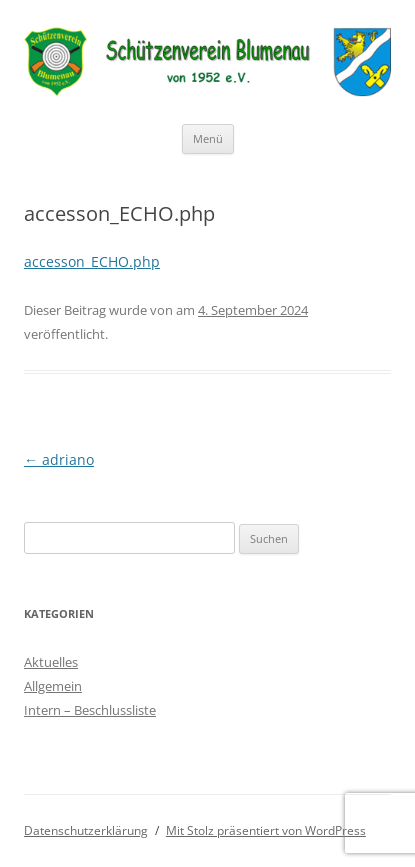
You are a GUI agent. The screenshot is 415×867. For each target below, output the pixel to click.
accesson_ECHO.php (92, 261)
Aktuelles (51, 662)
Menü (208, 138)
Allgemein (53, 686)
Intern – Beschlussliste (90, 710)
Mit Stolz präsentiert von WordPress (266, 830)
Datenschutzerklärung (86, 830)
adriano (59, 459)
